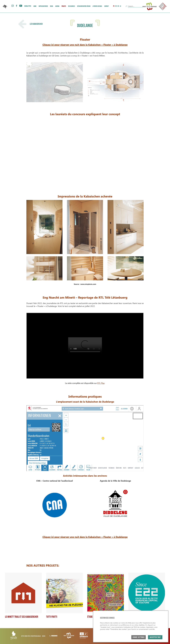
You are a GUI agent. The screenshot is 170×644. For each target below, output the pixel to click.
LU (120, 6)
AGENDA (57, 6)
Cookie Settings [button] (139, 637)
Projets (64, 6)
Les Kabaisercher (31, 24)
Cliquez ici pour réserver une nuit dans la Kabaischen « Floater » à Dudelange (85, 45)
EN (116, 6)
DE (118, 6)
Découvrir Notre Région (84, 6)
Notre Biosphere (43, 6)
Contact (106, 6)
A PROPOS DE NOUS (97, 6)
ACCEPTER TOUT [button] (155, 637)
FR (114, 6)
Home (35, 6)
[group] (23, 596)
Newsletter (28, 6)
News (52, 6)
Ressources (72, 6)
